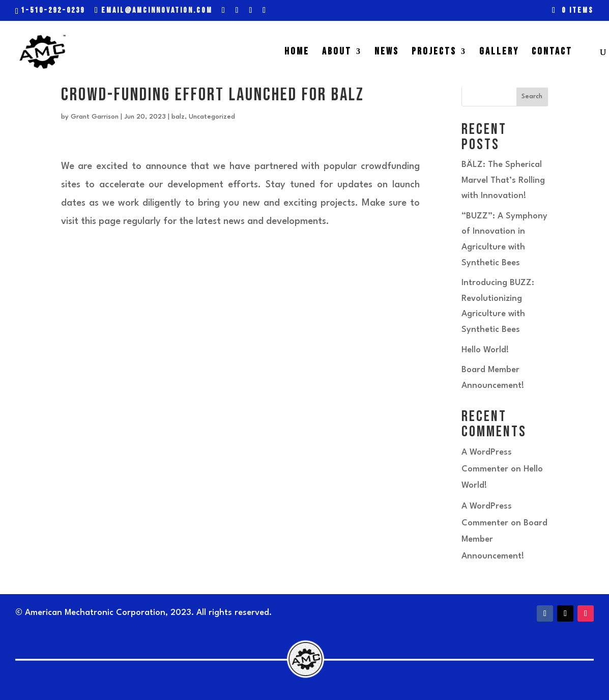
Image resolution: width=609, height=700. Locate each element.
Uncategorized (212, 117)
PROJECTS (434, 53)
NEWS (387, 53)
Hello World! (485, 350)
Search (532, 96)
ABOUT (337, 53)
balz (178, 117)
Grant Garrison (95, 117)
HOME (297, 53)
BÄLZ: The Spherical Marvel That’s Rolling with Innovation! (503, 180)
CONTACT (552, 53)
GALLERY (499, 53)
